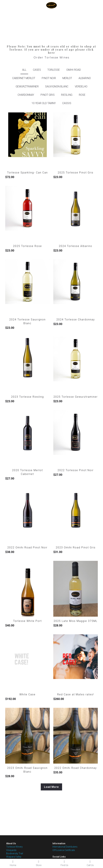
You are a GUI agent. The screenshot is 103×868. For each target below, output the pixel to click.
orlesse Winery (15, 847)
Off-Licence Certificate (64, 850)
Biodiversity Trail (15, 853)
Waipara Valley (14, 857)
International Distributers (65, 847)
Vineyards (11, 850)
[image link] (51, 5)
